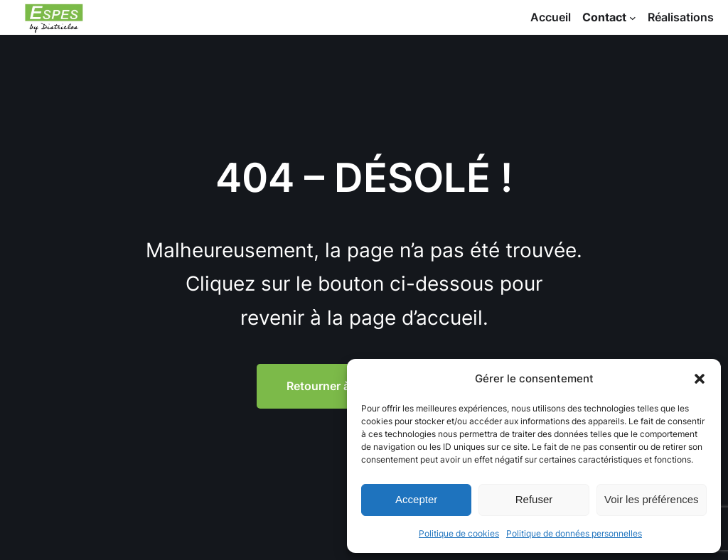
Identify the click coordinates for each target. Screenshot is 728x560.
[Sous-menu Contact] (633, 18)
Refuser (534, 499)
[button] (700, 379)
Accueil (551, 17)
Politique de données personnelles (574, 533)
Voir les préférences (652, 499)
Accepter (416, 499)
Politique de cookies (459, 533)
